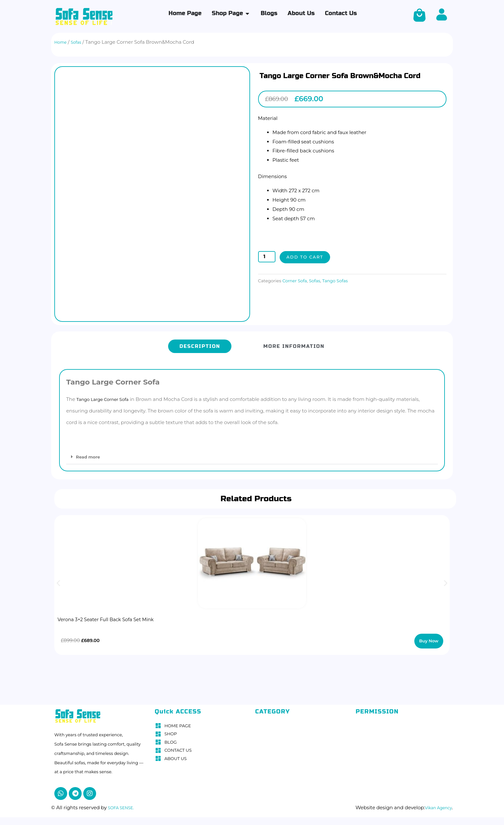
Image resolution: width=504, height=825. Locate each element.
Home (62, 42)
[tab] (200, 343)
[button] (252, 454)
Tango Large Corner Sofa (106, 396)
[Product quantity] (267, 257)
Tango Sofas (342, 281)
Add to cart (307, 257)
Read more (90, 454)
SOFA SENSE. (123, 804)
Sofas (319, 281)
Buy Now (429, 638)
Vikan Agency (436, 804)
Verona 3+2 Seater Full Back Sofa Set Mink (118, 617)
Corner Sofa (296, 281)
